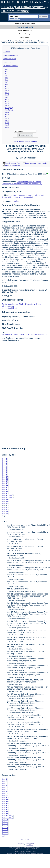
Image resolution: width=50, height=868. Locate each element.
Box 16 (7, 101)
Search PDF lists (15, 19)
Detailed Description (10, 66)
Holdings (19, 41)
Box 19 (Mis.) (9, 108)
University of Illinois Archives (23, 7)
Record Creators (25, 37)
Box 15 (7, 99)
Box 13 (7, 95)
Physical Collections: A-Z (25, 27)
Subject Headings (25, 34)
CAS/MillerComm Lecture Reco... (28, 42)
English (16, 201)
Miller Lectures (14, 197)
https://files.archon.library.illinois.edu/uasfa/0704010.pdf (24, 334)
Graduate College (30, 41)
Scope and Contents (10, 55)
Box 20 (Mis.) (9, 110)
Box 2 (7, 71)
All (3, 516)
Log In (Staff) (25, 840)
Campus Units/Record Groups (25, 24)
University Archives (7, 41)
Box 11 (7, 91)
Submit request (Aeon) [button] (12, 163)
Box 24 (7, 119)
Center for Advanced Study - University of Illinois (21, 304)
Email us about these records (25, 142)
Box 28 (7, 127)
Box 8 (7, 84)
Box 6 (7, 80)
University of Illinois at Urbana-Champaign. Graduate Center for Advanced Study (22, 183)
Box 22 (7, 114)
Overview (6, 52)
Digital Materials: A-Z (25, 30)
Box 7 (7, 82)
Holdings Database (15, 11)
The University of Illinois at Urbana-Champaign (30, 853)
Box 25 (7, 121)
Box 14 (7, 97)
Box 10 (7, 88)
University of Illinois (29, 197)
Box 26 (7, 123)
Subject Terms (8, 62)
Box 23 (7, 116)
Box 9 (7, 86)
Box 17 (7, 104)
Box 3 (7, 73)
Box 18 (7, 106)
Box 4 (7, 76)
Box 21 (7, 112)
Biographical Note (9, 59)
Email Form (30, 845)
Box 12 (7, 93)
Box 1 (7, 69)
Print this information (12, 165)
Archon (23, 852)
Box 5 (7, 78)
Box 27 (7, 125)
